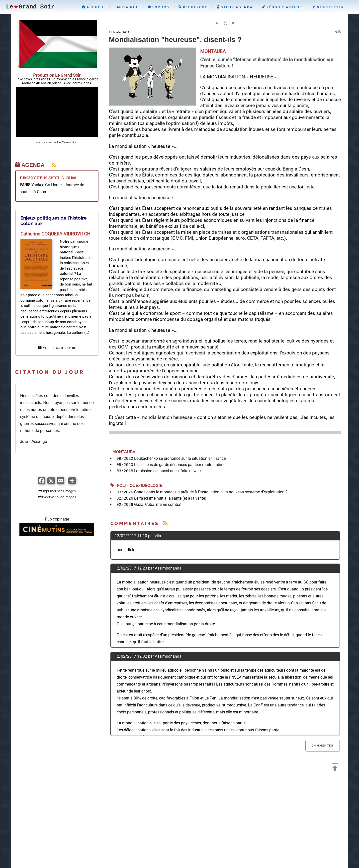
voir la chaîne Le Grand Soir (57, 142)
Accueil (93, 7)
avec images (66, 497)
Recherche (193, 7)
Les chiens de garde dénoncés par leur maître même (180, 465)
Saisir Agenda (235, 7)
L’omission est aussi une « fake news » (168, 471)
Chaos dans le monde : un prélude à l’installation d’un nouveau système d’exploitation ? (211, 492)
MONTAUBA (123, 452)
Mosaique (126, 7)
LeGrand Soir (30, 7)
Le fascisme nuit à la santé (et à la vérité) (170, 498)
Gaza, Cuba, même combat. (158, 504)
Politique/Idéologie (136, 486)
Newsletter (328, 7)
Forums (159, 7)
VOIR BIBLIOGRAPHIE (57, 348)
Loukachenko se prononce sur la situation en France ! (181, 458)
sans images (66, 491)
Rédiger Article (283, 7)
